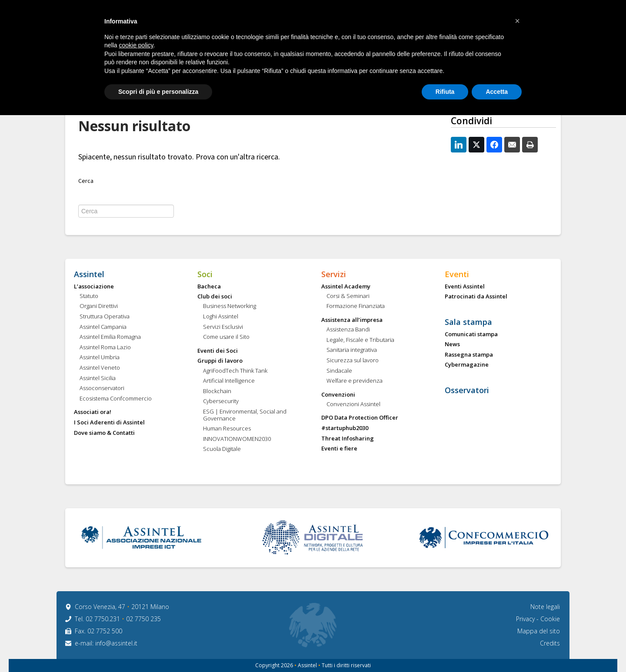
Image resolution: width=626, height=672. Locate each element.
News (452, 344)
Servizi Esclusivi (223, 327)
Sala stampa (468, 322)
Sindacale (339, 371)
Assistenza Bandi (348, 330)
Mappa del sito (539, 631)
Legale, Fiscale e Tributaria (360, 340)
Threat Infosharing (348, 439)
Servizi (334, 275)
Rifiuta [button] (445, 92)
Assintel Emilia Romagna (110, 337)
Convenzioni (338, 395)
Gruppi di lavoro (220, 361)
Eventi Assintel (465, 287)
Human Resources (227, 429)
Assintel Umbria (100, 358)
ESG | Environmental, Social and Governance (245, 415)
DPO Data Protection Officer (360, 418)
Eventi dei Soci (218, 351)
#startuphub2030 (345, 428)
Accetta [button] (497, 92)
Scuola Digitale (222, 449)
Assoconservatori (102, 388)
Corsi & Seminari (348, 296)
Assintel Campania (103, 327)
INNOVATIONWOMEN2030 (237, 439)
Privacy (526, 619)
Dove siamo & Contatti (104, 433)
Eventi (457, 275)
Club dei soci (215, 297)
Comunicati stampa (471, 334)
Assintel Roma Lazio (105, 348)
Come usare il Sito (226, 337)
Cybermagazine (467, 365)
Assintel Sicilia (98, 378)
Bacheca (209, 287)
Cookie (550, 619)
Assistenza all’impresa (352, 320)
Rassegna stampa (469, 355)
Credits (550, 643)
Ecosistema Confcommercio (116, 399)
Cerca (86, 181)
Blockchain (217, 391)
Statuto (89, 296)
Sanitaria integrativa (352, 350)
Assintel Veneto (100, 368)
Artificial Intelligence (229, 381)
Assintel (89, 275)
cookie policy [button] (136, 45)
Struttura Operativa (105, 317)
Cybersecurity (221, 401)
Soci (205, 275)
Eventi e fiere (339, 449)
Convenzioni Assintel (353, 404)
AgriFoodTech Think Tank (235, 371)
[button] (517, 21)
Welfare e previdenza (355, 381)
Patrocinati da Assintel (476, 297)
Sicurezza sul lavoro (353, 361)
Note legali (545, 607)
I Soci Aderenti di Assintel (109, 423)
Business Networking (230, 306)
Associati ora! (93, 412)
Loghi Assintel (221, 317)
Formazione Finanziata (356, 306)
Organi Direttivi (99, 306)
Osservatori (467, 391)
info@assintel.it (116, 643)
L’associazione (94, 287)
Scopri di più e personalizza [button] (158, 92)
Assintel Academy (346, 287)
